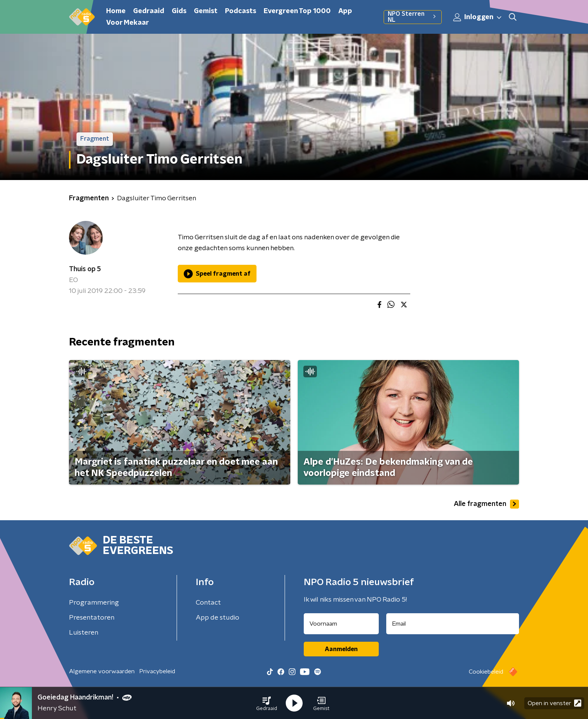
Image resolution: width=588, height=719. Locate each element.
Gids (179, 11)
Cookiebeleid (486, 672)
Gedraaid (149, 11)
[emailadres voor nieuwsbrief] (453, 624)
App (345, 11)
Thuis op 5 (85, 269)
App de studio (217, 618)
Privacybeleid (157, 671)
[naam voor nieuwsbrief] (341, 624)
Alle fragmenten (486, 504)
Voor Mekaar (127, 23)
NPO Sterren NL (413, 17)
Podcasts (241, 11)
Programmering (94, 603)
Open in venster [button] (554, 703)
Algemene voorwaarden (102, 671)
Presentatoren (92, 618)
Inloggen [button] (478, 17)
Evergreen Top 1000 (297, 11)
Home (116, 11)
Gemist (206, 11)
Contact (208, 603)
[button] (267, 703)
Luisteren (84, 633)
